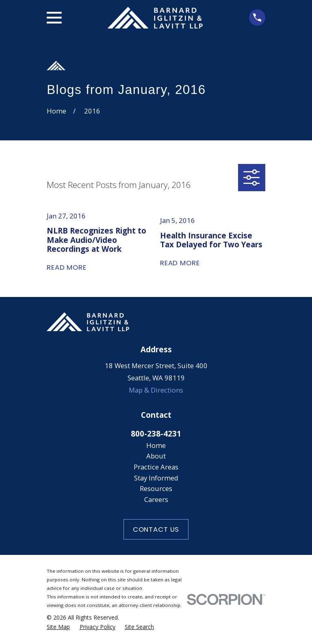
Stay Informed (156, 478)
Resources (156, 488)
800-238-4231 (156, 433)
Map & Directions (156, 390)
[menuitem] (58, 627)
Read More (67, 267)
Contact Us (156, 529)
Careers (156, 499)
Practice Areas (156, 467)
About (156, 456)
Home (156, 445)
